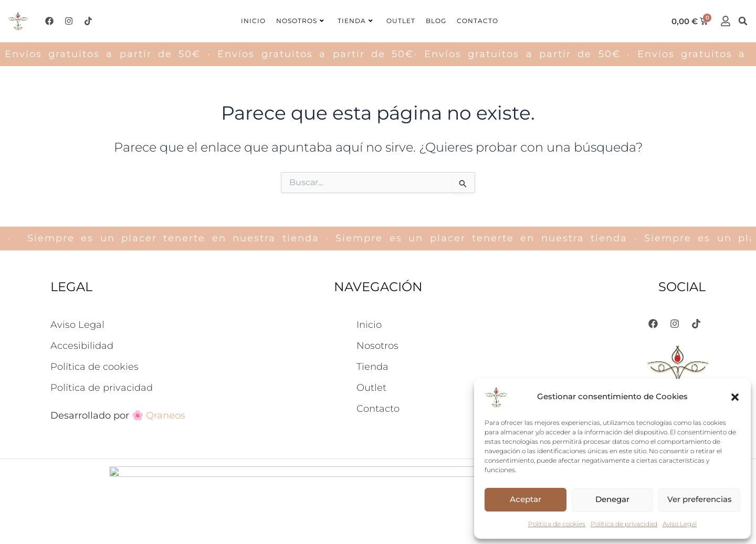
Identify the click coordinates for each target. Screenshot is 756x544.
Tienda (355, 21)
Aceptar (526, 499)
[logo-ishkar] (18, 21)
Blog (436, 21)
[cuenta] (726, 21)
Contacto (477, 21)
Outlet (401, 21)
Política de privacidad (624, 524)
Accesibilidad (82, 346)
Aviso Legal (680, 524)
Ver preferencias (700, 499)
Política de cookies (557, 524)
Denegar (612, 499)
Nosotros (300, 21)
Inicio (253, 21)
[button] (735, 397)
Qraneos (166, 415)
